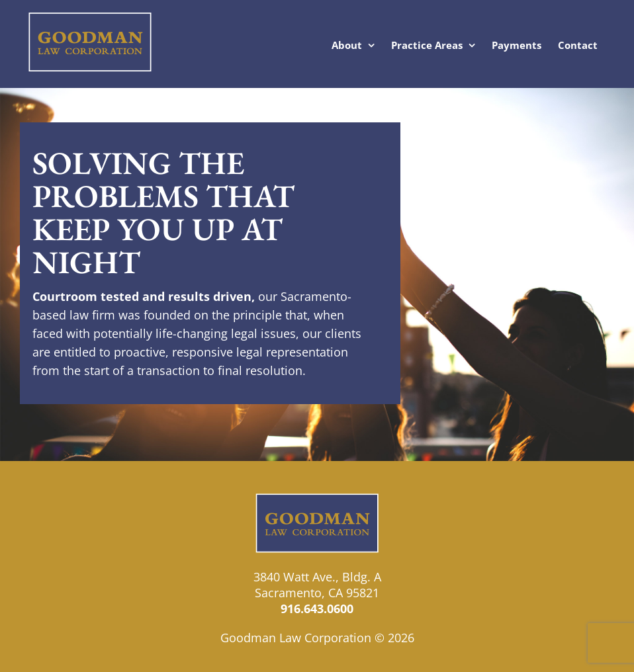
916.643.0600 (317, 609)
